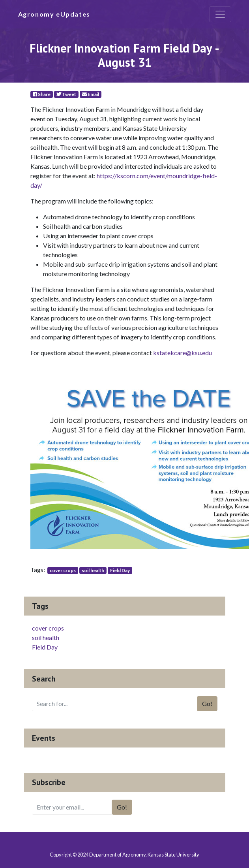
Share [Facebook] (42, 94)
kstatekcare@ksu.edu (183, 353)
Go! (207, 703)
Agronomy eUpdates (54, 14)
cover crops (63, 570)
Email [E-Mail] (91, 94)
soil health (93, 570)
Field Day (120, 570)
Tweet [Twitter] (66, 94)
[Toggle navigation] (220, 14)
